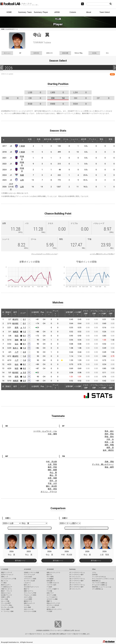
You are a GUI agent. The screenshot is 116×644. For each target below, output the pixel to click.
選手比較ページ (20, 561)
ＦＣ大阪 (49, 591)
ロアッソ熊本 (51, 607)
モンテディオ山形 (29, 581)
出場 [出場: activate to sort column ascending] (30, 140)
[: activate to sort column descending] (4, 140)
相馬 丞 (110, 448)
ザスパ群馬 (50, 577)
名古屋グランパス (7, 595)
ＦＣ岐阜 (49, 587)
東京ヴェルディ (6, 585)
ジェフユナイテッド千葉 (9, 579)
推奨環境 (46, 630)
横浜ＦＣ (27, 589)
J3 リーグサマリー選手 (76, 587)
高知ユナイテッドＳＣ (53, 603)
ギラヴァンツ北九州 (53, 605)
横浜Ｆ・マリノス (7, 591)
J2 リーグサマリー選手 (76, 581)
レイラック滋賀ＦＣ (53, 589)
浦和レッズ (5, 577)
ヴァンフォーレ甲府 (30, 593)
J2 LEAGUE (27, 569)
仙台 (17, 344)
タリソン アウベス (49, 492)
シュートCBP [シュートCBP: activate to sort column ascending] (111, 313)
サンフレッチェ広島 (7, 607)
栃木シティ (27, 585)
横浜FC (15, 319)
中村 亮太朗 (51, 462)
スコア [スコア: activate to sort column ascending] (23, 313)
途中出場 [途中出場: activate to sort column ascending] (48, 140)
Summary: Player (41, 12)
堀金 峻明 (109, 467)
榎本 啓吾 (52, 489)
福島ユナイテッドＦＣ (53, 573)
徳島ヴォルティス (29, 603)
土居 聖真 (52, 464)
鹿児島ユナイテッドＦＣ (54, 609)
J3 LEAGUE (50, 569)
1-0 (24, 356)
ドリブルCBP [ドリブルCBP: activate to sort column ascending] (94, 313)
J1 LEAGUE (5, 569)
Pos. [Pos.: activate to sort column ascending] (43, 313)
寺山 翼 (53, 473)
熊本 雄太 (109, 431)
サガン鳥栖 (27, 607)
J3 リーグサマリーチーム (77, 585)
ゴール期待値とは (98, 589)
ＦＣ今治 (27, 605)
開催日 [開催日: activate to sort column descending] (8, 313)
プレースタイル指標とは (100, 583)
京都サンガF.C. (6, 597)
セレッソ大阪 (5, 601)
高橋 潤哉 (109, 462)
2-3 (24, 381)
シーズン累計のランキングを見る (102, 254)
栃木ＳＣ (49, 575)
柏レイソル (5, 581)
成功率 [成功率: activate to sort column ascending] (84, 140)
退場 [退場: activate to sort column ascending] (110, 140)
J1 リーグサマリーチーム (77, 573)
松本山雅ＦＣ (51, 581)
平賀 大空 (52, 483)
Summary (72, 569)
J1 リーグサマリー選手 (76, 575)
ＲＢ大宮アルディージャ (31, 587)
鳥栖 (22, 175)
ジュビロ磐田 (28, 599)
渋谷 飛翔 (52, 434)
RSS (112, 74)
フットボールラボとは (99, 577)
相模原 (16, 332)
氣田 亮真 (52, 467)
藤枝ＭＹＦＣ (28, 601)
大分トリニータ (29, 609)
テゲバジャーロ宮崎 (30, 611)
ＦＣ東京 (4, 583)
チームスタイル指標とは (100, 585)
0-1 (24, 336)
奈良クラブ (50, 593)
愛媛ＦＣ (49, 601)
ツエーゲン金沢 (51, 585)
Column (73, 12)
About (89, 12)
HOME (9, 12)
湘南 (17, 340)
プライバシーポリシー (57, 630)
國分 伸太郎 (51, 486)
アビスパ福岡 (5, 609)
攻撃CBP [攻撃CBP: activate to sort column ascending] (69, 313)
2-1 (24, 319)
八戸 (17, 352)
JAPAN (57, 12)
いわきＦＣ (27, 583)
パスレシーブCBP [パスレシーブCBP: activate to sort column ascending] (102, 313)
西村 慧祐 (109, 434)
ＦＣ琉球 (49, 611)
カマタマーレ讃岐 (52, 599)
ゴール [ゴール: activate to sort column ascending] (66, 140)
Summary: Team (25, 12)
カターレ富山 (28, 597)
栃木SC (15, 323)
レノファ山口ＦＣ (52, 597)
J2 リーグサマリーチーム (77, 579)
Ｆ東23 (22, 146)
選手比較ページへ (86, 528)
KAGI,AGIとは (96, 581)
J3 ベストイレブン (75, 589)
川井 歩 (110, 439)
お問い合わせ (75, 630)
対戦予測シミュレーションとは (102, 587)
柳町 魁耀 (52, 470)
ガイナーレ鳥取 (51, 595)
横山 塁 (53, 475)
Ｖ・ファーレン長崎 (7, 611)
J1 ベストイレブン (75, 577)
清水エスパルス (6, 593)
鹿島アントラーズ (7, 573)
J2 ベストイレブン (75, 583)
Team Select (105, 12)
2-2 (24, 373)
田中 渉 (53, 481)
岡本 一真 (109, 442)
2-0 (24, 352)
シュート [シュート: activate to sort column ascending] (75, 140)
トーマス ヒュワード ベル (45, 431)
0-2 (24, 368)
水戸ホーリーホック (7, 575)
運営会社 (67, 630)
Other (94, 569)
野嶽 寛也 (109, 437)
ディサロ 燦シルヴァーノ (103, 464)
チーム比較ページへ (30, 528)
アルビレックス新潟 (30, 595)
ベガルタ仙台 (28, 577)
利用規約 (40, 630)
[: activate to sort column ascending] (9, 140)
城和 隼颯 (109, 445)
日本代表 (95, 575)
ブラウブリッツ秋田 (30, 579)
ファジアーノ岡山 (7, 605)
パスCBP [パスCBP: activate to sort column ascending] (78, 313)
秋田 (17, 336)
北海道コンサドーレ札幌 (31, 573)
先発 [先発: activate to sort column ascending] (39, 140)
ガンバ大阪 (5, 599)
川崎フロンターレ (7, 589)
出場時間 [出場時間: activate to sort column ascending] (57, 140)
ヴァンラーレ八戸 (29, 575)
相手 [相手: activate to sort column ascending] (15, 313)
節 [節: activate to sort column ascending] (3, 313)
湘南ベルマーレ (29, 591)
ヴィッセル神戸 (6, 603)
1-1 (24, 328)
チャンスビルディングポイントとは (44, 254)
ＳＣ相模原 (50, 579)
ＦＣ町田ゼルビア (7, 587)
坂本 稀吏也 (108, 450)
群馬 (17, 328)
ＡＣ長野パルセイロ (53, 583)
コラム (94, 573)
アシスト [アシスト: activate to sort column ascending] (93, 140)
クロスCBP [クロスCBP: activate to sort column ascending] (86, 313)
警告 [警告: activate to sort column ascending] (101, 140)
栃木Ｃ (16, 348)
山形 (22, 180)
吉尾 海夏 (52, 478)
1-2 (24, 332)
